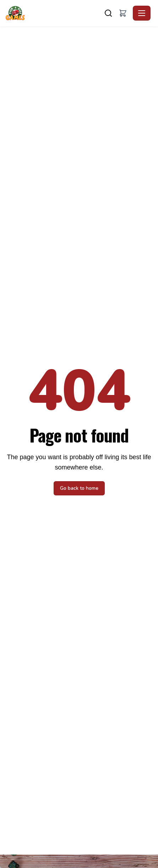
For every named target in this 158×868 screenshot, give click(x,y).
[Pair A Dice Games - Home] (17, 13)
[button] (123, 13)
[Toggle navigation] (142, 13)
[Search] (108, 13)
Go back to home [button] (79, 488)
